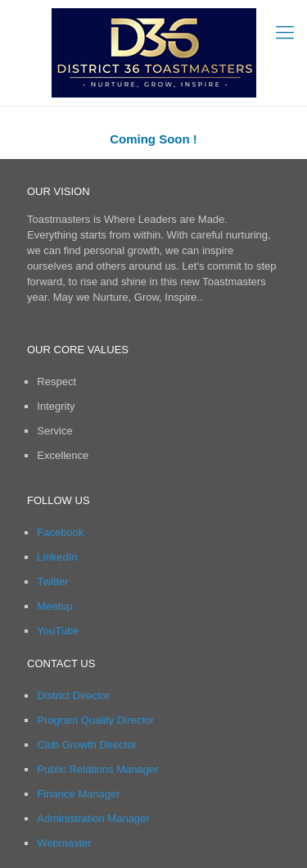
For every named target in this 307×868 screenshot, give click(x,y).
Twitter (52, 582)
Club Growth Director (86, 745)
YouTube (58, 631)
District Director (73, 695)
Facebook (60, 532)
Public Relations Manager (97, 769)
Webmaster (64, 843)
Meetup (54, 606)
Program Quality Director (95, 720)
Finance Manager (78, 794)
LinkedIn (57, 557)
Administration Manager (93, 818)
